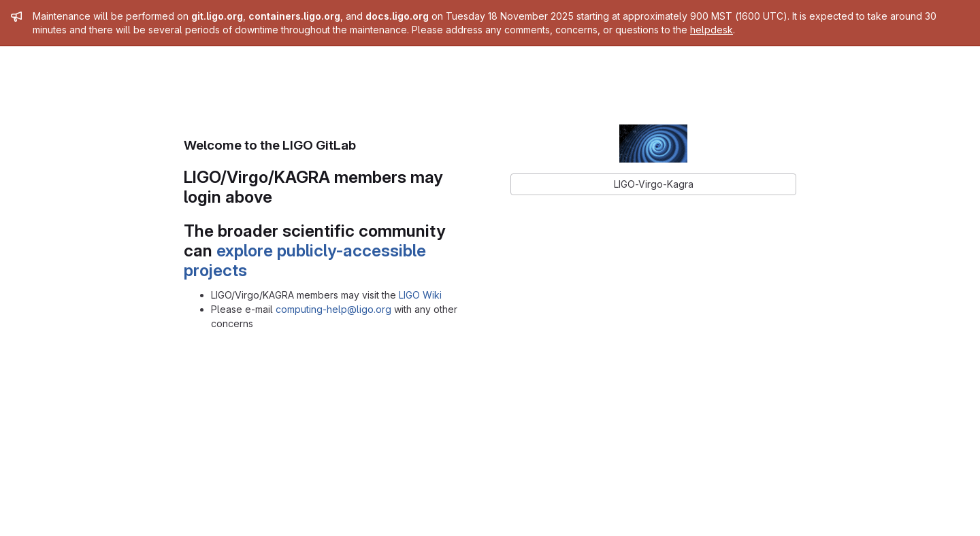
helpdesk (712, 30)
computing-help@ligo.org (333, 309)
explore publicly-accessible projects (305, 260)
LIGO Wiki (420, 295)
